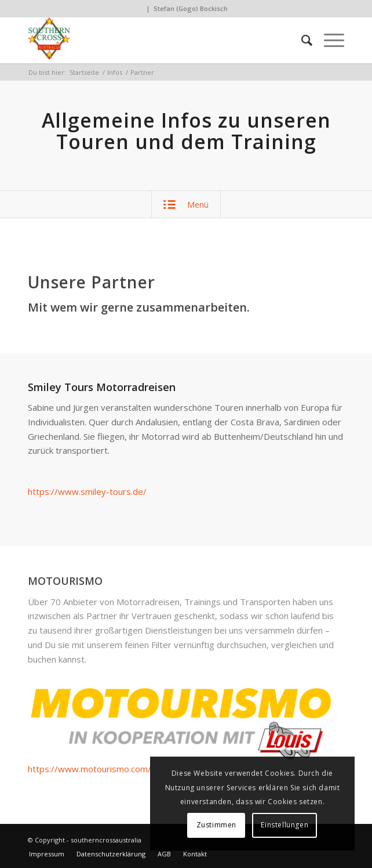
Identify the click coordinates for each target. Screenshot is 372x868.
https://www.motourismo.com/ (90, 769)
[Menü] (328, 40)
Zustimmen (216, 825)
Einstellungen (285, 825)
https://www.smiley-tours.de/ (87, 491)
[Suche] (301, 40)
